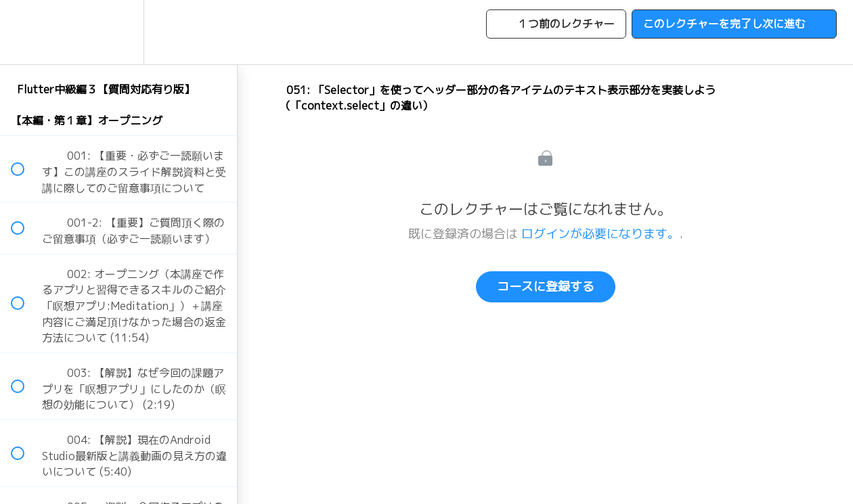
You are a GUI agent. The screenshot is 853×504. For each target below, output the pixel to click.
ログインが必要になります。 (600, 234)
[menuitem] (118, 32)
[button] (25, 32)
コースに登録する (546, 287)
